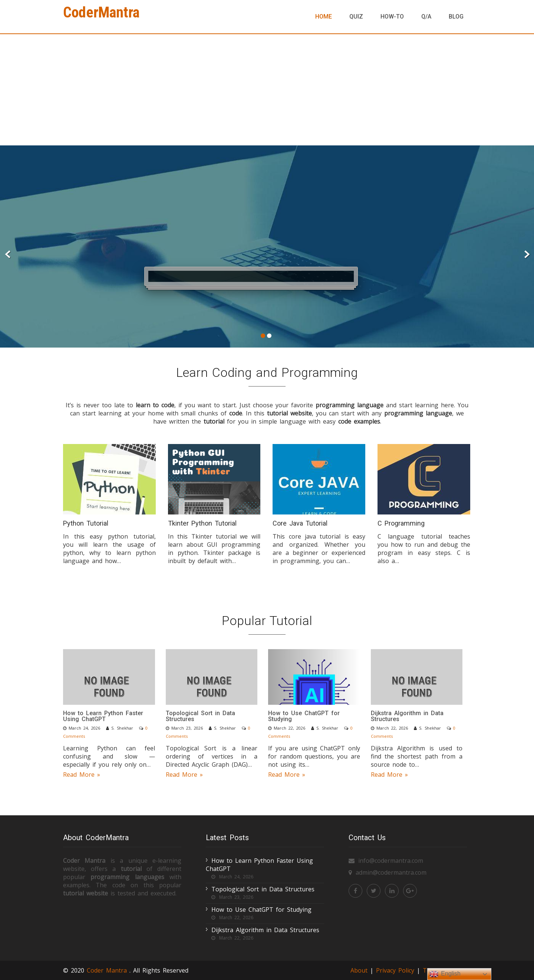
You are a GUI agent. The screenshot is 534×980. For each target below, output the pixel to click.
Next (526, 255)
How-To (392, 17)
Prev (8, 255)
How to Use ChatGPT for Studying (304, 716)
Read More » (82, 775)
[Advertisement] (267, 90)
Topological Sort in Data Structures (200, 716)
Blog (456, 17)
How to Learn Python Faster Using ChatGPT (103, 716)
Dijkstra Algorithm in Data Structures (407, 716)
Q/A (426, 17)
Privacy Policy (396, 970)
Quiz (356, 17)
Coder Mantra (108, 970)
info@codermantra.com (391, 861)
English (445, 974)
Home (324, 17)
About (359, 970)
